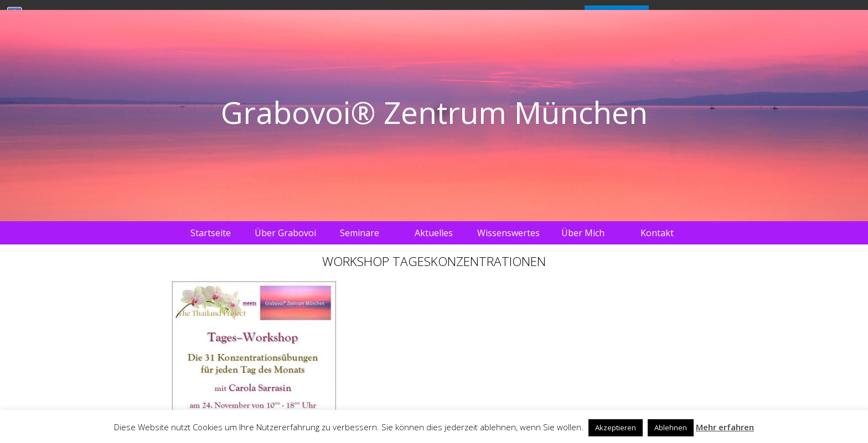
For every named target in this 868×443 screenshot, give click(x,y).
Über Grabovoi (285, 233)
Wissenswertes (508, 233)
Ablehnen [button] (671, 428)
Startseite (211, 233)
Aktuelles (434, 233)
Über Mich (583, 233)
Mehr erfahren (725, 427)
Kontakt (657, 233)
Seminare (360, 233)
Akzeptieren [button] (616, 428)
